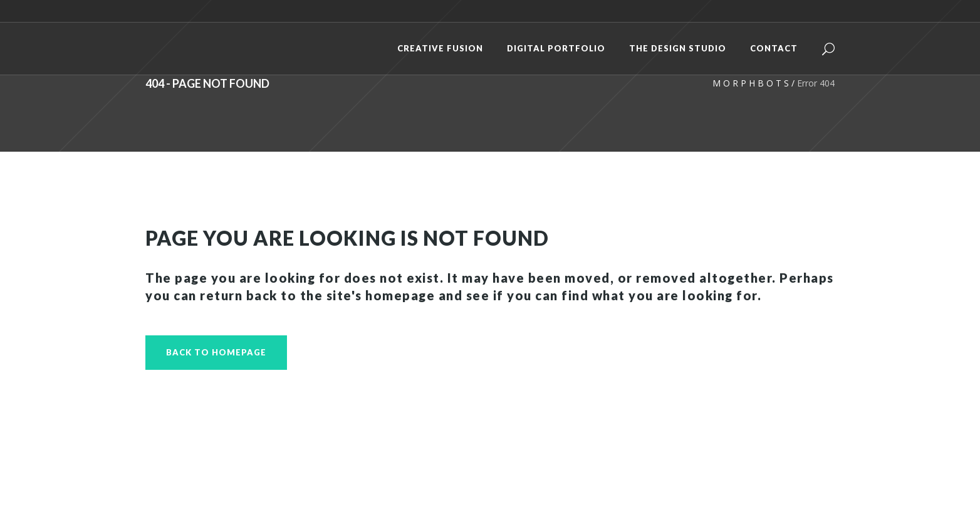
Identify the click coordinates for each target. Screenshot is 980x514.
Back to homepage (216, 352)
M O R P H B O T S (751, 83)
